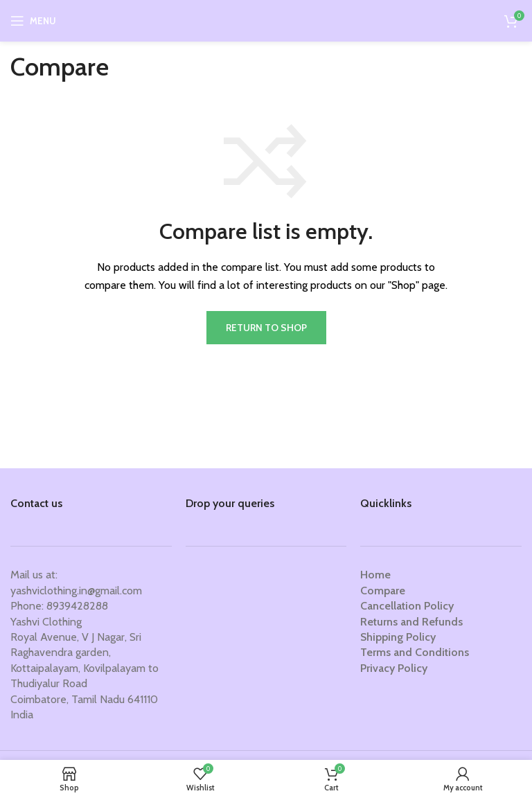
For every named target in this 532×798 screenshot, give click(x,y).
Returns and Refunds (411, 622)
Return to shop (266, 328)
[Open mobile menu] (33, 21)
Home (375, 575)
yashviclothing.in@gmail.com (76, 591)
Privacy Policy (394, 668)
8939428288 (77, 606)
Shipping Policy (398, 637)
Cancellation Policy (407, 606)
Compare (383, 591)
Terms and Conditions (415, 652)
